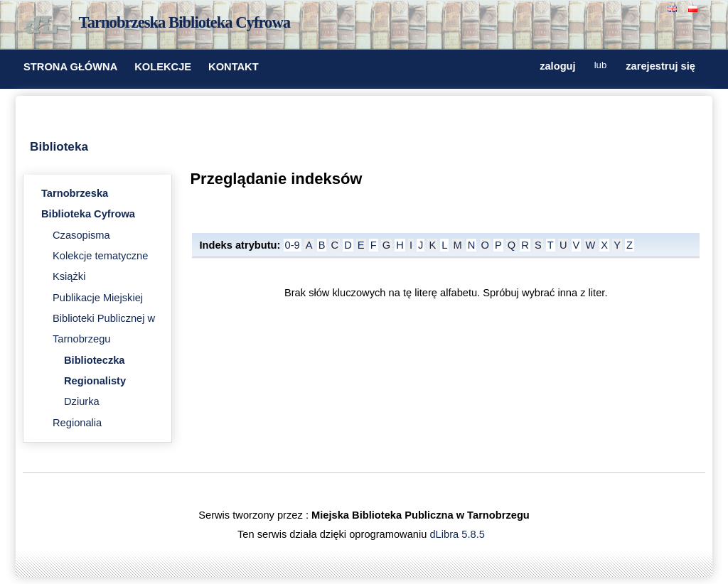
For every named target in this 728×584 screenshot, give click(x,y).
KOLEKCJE (163, 67)
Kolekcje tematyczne (100, 256)
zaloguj (557, 66)
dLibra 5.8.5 (458, 534)
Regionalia (77, 423)
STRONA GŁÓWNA (70, 67)
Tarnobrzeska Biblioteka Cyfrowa (185, 22)
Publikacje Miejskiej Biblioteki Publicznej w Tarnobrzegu (104, 319)
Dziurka (82, 401)
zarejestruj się (660, 66)
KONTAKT (234, 67)
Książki (69, 276)
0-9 (293, 245)
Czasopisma (81, 235)
